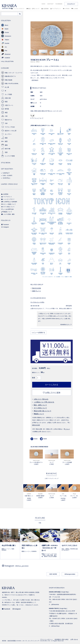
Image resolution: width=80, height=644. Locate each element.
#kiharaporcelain (70, 574)
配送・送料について (33, 9)
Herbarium (6, 36)
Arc (4, 47)
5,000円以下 (6, 173)
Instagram (5, 227)
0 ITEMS (66, 9)
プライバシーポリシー (46, 639)
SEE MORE (53, 574)
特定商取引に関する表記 (62, 639)
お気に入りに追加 (52, 393)
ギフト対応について (40, 408)
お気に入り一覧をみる (41, 399)
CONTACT (50, 4)
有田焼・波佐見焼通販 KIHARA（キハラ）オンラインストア (21, 641)
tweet (43, 439)
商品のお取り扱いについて (42, 411)
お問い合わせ (74, 639)
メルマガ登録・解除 (8, 214)
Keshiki (5, 43)
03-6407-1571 (56, 619)
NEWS (43, 4)
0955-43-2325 (36, 425)
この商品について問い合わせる (44, 402)
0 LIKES (75, 9)
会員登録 (45, 9)
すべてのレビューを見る (37, 302)
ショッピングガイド (8, 199)
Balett (5, 29)
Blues (5, 25)
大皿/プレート (36, 291)
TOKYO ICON (36, 288)
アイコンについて (37, 118)
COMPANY (71, 4)
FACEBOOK (59, 4)
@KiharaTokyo (55, 626)
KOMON (5, 58)
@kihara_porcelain (22, 566)
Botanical (6, 54)
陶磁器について (39, 414)
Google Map (65, 592)
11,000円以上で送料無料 (9, 202)
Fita (4, 51)
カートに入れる (52, 385)
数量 (34, 378)
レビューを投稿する (38, 333)
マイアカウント (56, 9)
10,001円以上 (7, 178)
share (34, 439)
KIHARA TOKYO (54, 608)
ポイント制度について (8, 204)
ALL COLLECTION (7, 61)
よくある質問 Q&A (7, 209)
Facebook (5, 225)
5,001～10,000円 (7, 176)
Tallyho (5, 40)
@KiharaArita (55, 605)
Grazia (5, 32)
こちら (67, 429)
